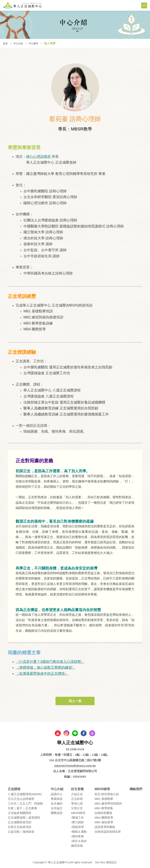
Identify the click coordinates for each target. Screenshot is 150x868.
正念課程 (14, 789)
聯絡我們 (136, 789)
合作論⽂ (57, 808)
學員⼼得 (77, 803)
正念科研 (77, 799)
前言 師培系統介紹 (107, 794)
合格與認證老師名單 (108, 832)
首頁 (6, 43)
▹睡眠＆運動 (79, 832)
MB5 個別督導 (104, 822)
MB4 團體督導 (104, 818)
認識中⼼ (57, 794)
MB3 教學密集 (104, 808)
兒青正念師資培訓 (20, 827)
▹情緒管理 (77, 827)
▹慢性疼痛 (77, 836)
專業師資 (57, 799)
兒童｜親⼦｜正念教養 (22, 808)
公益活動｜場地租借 (21, 832)
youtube (58, 733)
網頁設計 (112, 862)
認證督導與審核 (105, 827)
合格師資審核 (103, 813)
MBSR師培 (78, 813)
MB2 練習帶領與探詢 (108, 803)
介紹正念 (77, 794)
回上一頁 (75, 701)
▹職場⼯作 (77, 818)
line (75, 733)
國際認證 (57, 813)
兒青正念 (77, 808)
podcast (92, 733)
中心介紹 (21, 43)
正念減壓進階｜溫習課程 (24, 818)
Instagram (66, 733)
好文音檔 (77, 789)
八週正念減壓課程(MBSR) (25, 794)
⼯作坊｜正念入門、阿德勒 (25, 803)
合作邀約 (57, 803)
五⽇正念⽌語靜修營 (21, 799)
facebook (84, 733)
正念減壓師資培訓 (20, 822)
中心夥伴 (38, 43)
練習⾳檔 (77, 846)
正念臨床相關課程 (20, 813)
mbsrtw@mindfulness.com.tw (75, 766)
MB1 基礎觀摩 (104, 799)
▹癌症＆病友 (79, 841)
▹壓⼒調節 (77, 822)
